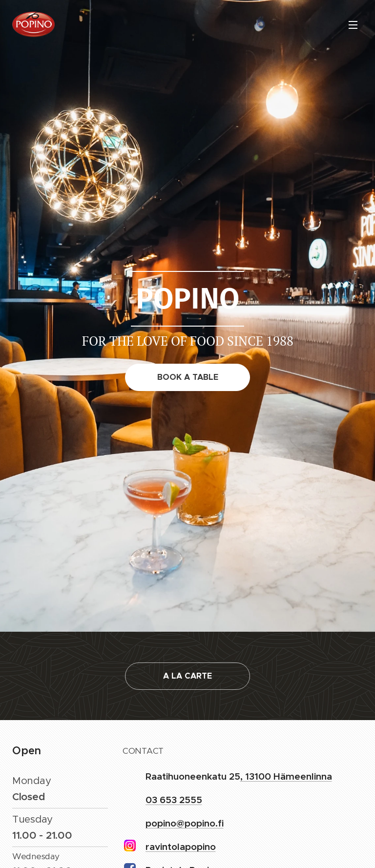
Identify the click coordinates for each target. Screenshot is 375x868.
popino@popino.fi (185, 823)
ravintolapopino (181, 847)
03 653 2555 (174, 800)
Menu (353, 25)
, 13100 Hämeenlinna (286, 776)
